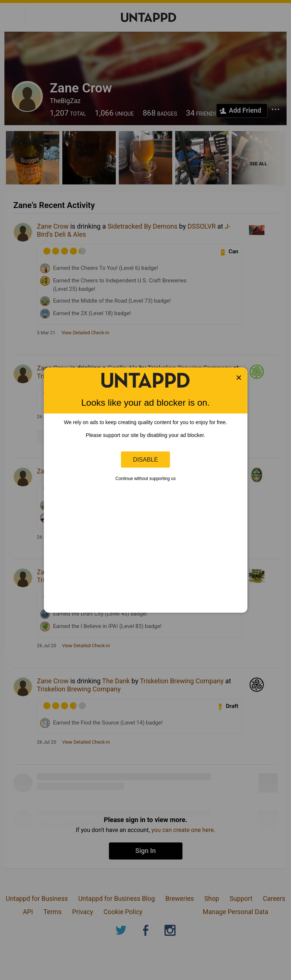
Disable (146, 459)
